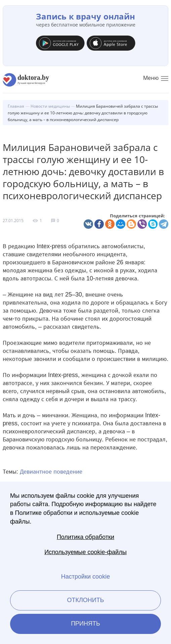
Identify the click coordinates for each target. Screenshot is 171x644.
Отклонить (85, 600)
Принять (85, 624)
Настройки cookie (85, 577)
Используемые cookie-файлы (85, 552)
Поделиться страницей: (137, 216)
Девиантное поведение (51, 472)
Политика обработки (85, 537)
